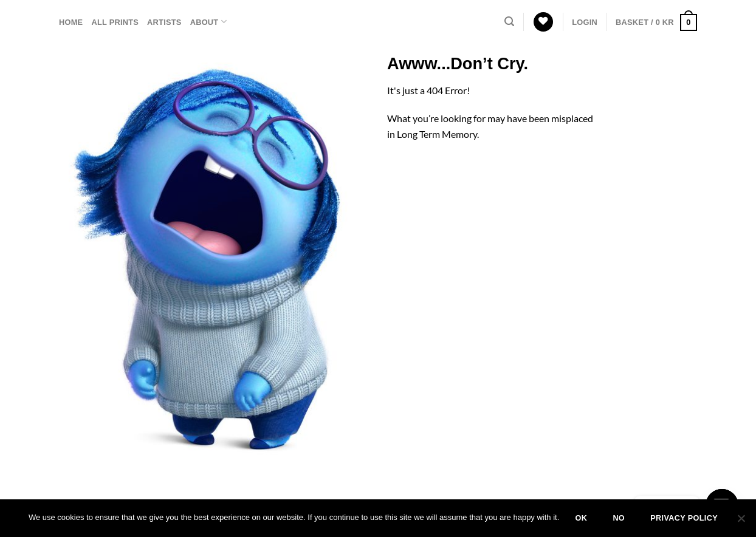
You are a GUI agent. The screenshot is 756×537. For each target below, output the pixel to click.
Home (71, 22)
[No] (741, 522)
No (619, 518)
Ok (581, 518)
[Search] (509, 22)
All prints (115, 22)
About (208, 22)
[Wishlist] (543, 22)
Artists (164, 22)
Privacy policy (684, 518)
